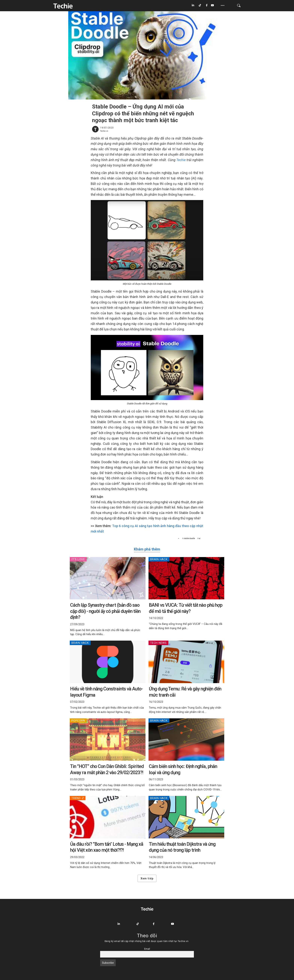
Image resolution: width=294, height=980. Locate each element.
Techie (181, 160)
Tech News (158, 643)
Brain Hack (159, 559)
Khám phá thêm (147, 549)
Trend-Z (78, 798)
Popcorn (78, 721)
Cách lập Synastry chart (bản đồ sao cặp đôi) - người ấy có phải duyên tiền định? (105, 611)
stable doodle (189, 538)
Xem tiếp (147, 878)
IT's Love (78, 559)
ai (200, 538)
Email (147, 949)
